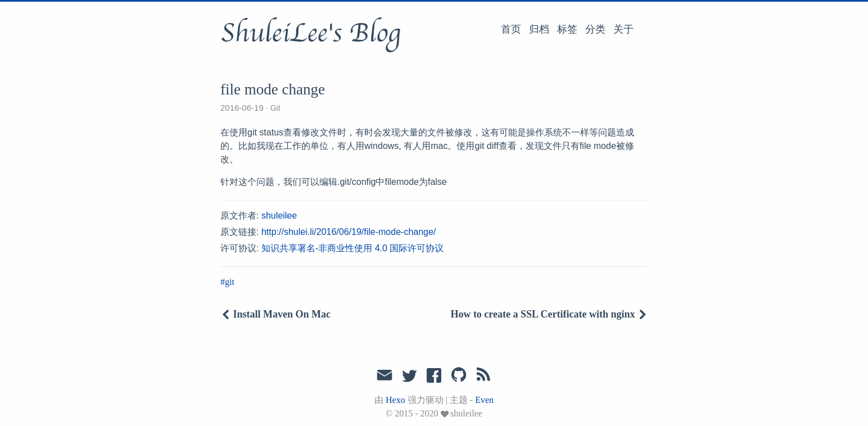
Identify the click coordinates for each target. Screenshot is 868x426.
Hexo (395, 400)
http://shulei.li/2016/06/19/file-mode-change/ (349, 232)
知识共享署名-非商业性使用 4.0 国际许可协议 (352, 248)
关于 (623, 29)
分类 (595, 29)
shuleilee (279, 216)
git (230, 282)
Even (484, 400)
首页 (511, 29)
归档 (539, 29)
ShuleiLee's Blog (310, 33)
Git (275, 108)
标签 (567, 29)
